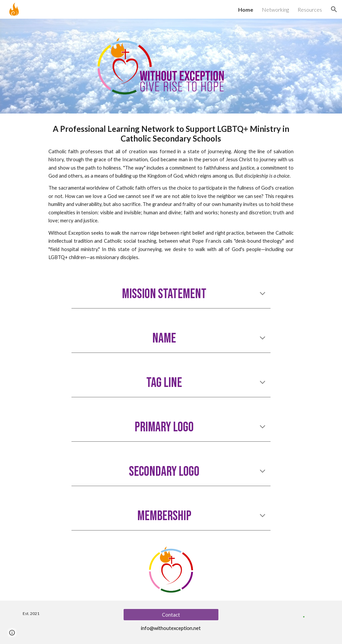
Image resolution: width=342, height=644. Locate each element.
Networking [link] (275, 10)
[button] (334, 9)
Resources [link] (310, 10)
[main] (171, 193)
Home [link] (246, 10)
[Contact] (171, 615)
